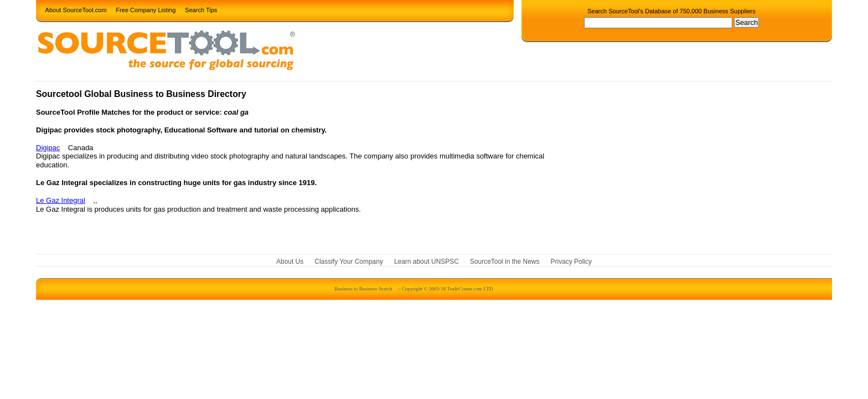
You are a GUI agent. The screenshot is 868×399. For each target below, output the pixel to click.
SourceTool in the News (505, 262)
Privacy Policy (571, 262)
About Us (290, 262)
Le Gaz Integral (61, 200)
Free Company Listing (146, 9)
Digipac (48, 148)
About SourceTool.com (76, 9)
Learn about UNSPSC (427, 262)
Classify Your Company (349, 262)
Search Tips (201, 9)
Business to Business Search (363, 289)
